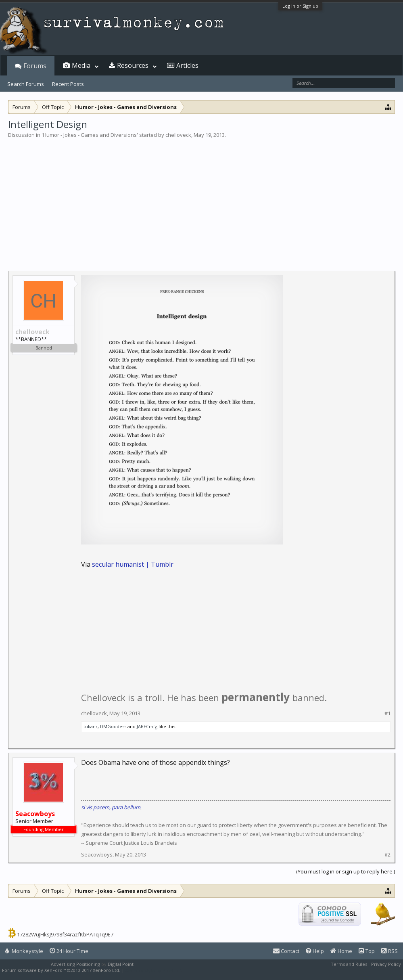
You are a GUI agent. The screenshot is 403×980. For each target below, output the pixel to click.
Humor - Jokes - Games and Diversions (90, 135)
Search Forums (26, 84)
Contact (286, 951)
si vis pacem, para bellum (111, 807)
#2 (387, 855)
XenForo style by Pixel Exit (154, 970)
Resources (133, 65)
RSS (389, 951)
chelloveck (178, 135)
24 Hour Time (69, 951)
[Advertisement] (201, 199)
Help (315, 951)
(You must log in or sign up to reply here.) (346, 871)
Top (367, 951)
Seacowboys (97, 854)
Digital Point (121, 964)
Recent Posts (68, 84)
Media (81, 65)
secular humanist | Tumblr (133, 564)
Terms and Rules (349, 964)
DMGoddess (113, 726)
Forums (35, 66)
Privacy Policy (386, 964)
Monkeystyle (24, 951)
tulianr (91, 726)
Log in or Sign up (300, 6)
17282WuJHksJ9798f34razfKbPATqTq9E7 (65, 934)
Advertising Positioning (75, 964)
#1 (387, 713)
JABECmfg (147, 726)
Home (341, 951)
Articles (187, 65)
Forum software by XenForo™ (61, 970)
